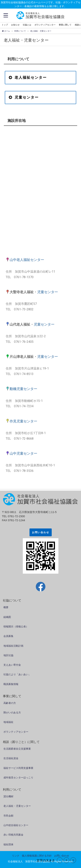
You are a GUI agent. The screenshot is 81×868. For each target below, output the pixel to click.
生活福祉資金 (11, 758)
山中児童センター (23, 454)
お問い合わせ (41, 532)
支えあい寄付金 (12, 665)
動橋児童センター (23, 389)
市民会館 (8, 816)
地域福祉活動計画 (13, 646)
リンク (16, 856)
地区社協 (8, 655)
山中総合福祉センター (16, 825)
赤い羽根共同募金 (13, 835)
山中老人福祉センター (27, 260)
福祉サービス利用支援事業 (18, 768)
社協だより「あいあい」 (17, 674)
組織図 (7, 617)
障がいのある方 (12, 713)
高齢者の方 (10, 703)
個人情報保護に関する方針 (37, 856)
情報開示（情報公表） (16, 627)
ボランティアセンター (16, 732)
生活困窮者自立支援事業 (17, 749)
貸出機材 (8, 796)
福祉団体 (8, 844)
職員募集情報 (11, 684)
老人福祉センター (28, 77)
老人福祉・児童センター (17, 806)
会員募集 (8, 636)
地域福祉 (8, 722)
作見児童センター (23, 421)
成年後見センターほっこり (18, 778)
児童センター (24, 97)
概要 (6, 607)
